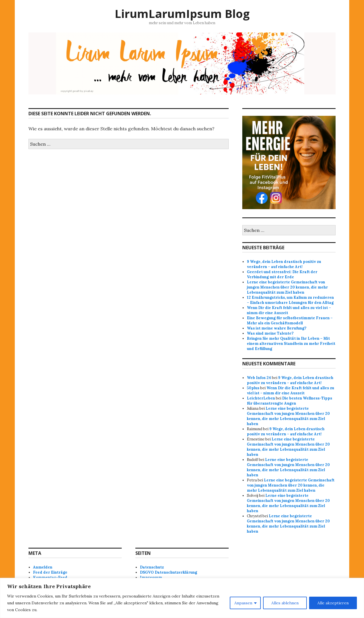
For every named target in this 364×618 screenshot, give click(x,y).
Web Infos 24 (259, 378)
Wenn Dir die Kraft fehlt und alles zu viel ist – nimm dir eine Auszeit (290, 391)
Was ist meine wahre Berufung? (277, 328)
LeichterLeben (261, 398)
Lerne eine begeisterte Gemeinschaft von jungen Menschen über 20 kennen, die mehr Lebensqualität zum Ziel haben (287, 287)
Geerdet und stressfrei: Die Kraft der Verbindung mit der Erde (282, 274)
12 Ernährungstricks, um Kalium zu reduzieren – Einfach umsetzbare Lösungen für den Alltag (290, 300)
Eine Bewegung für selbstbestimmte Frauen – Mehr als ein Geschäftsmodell (290, 321)
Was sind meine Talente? (270, 333)
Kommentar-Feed (50, 577)
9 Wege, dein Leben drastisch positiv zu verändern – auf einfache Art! (284, 264)
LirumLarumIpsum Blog (182, 14)
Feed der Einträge (50, 572)
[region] (182, 598)
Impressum (151, 577)
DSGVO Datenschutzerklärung (168, 572)
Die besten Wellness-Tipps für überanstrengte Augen (289, 401)
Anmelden (43, 567)
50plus (253, 388)
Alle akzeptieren (333, 603)
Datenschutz (152, 567)
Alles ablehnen (285, 603)
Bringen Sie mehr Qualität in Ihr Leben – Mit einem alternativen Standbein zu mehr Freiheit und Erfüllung (291, 344)
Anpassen (243, 603)
